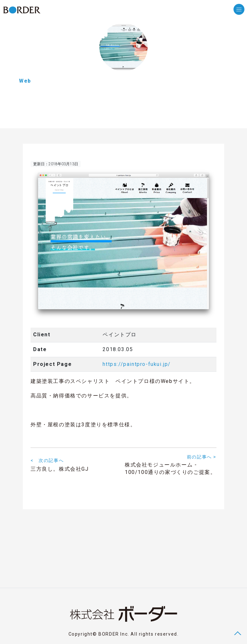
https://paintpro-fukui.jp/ (137, 364)
